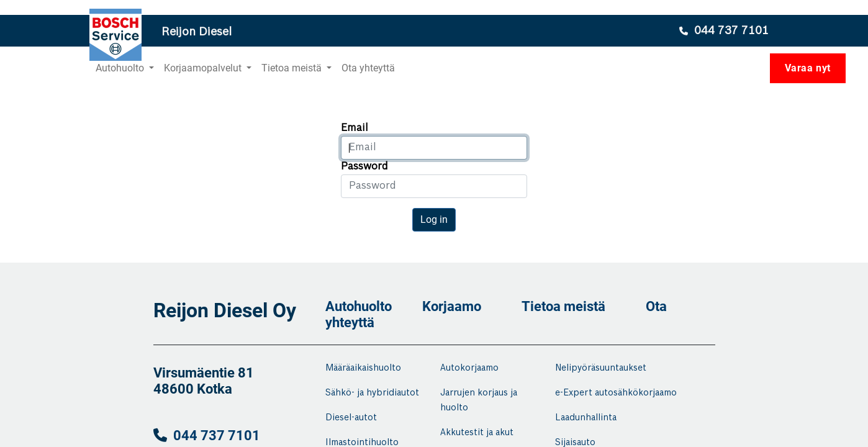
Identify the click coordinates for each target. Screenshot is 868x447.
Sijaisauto (575, 443)
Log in (434, 219)
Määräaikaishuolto (363, 368)
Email (355, 128)
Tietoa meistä (563, 306)
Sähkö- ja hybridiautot (372, 393)
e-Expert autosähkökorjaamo (616, 393)
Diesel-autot (351, 418)
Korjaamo (452, 306)
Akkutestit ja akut (477, 433)
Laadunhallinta (586, 418)
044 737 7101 (217, 436)
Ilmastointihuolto (362, 443)
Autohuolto (359, 306)
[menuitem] (368, 68)
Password (364, 167)
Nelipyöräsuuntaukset (601, 368)
